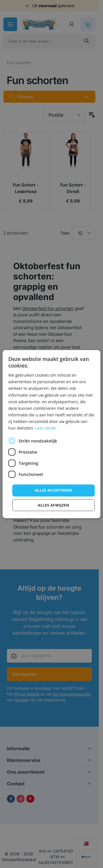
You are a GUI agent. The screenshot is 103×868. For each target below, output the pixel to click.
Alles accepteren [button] (54, 490)
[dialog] (51, 434)
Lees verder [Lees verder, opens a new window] (46, 428)
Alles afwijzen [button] (54, 505)
